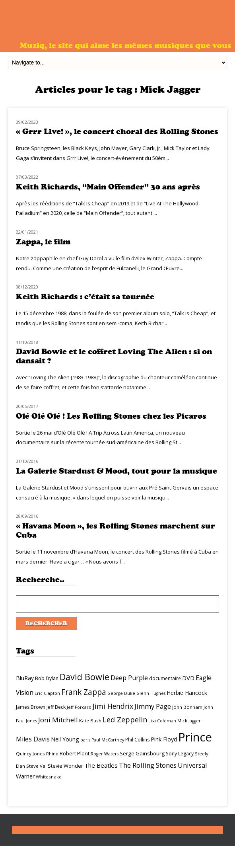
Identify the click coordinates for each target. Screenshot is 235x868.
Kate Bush (90, 721)
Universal (192, 765)
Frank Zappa (84, 692)
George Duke (121, 693)
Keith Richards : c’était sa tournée (85, 297)
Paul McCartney (108, 740)
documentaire (165, 678)
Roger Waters (105, 754)
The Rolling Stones (148, 765)
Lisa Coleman (162, 721)
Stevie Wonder (65, 766)
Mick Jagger (189, 721)
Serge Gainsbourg (142, 753)
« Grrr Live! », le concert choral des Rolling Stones (117, 132)
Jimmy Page (153, 706)
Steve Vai (36, 766)
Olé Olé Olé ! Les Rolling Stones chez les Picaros (111, 416)
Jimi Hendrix (113, 706)
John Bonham (187, 707)
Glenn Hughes (151, 693)
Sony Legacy (180, 754)
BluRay (25, 678)
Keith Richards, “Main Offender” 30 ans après (108, 187)
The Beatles (101, 765)
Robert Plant (75, 753)
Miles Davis (33, 739)
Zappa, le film (43, 242)
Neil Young (65, 739)
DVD (188, 678)
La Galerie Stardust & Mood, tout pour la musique (117, 471)
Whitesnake (49, 777)
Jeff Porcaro (79, 707)
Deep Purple (129, 678)
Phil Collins (137, 740)
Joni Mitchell (58, 720)
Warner (25, 776)
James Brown (31, 707)
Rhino (52, 754)
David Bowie (84, 677)
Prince (195, 737)
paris (85, 740)
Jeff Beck (56, 707)
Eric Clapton (47, 693)
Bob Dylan (47, 678)
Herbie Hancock (187, 693)
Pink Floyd (164, 739)
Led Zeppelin (125, 720)
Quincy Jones (30, 754)
